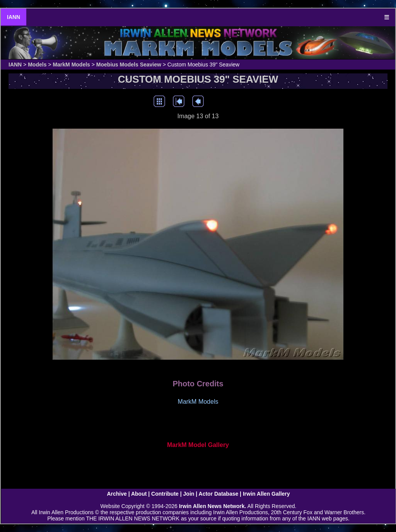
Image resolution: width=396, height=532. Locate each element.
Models (37, 65)
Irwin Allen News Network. (213, 506)
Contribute (165, 494)
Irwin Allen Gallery (266, 494)
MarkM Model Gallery (198, 445)
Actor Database (219, 494)
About (139, 494)
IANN (14, 17)
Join (189, 494)
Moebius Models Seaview (129, 65)
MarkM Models (71, 65)
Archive (117, 494)
